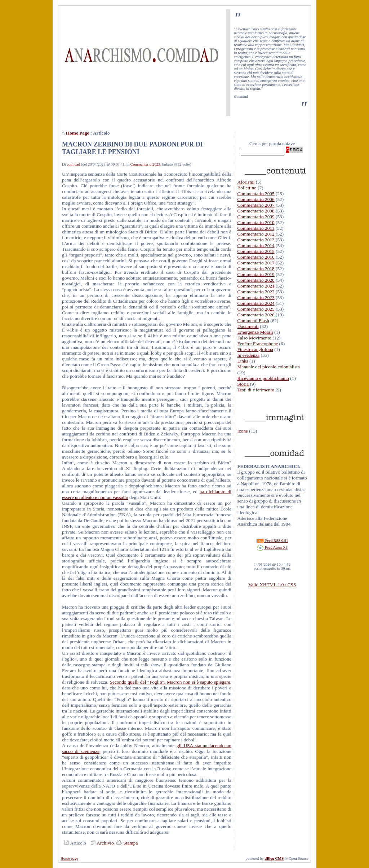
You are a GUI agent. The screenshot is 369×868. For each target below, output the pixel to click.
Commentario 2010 (256, 222)
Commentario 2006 (256, 199)
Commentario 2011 (256, 228)
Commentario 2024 (256, 303)
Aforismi (246, 182)
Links (243, 361)
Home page (69, 858)
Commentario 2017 (256, 263)
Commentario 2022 (256, 292)
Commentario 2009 (256, 217)
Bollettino (247, 188)
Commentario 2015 (256, 251)
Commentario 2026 (256, 315)
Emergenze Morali (255, 332)
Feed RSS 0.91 (272, 541)
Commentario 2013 (256, 240)
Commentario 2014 (256, 246)
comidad (73, 164)
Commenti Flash (253, 321)
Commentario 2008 (256, 211)
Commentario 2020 (256, 280)
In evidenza (248, 355)
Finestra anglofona (255, 349)
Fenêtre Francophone (257, 344)
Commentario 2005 (256, 194)
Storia (243, 384)
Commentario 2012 (256, 234)
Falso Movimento (254, 338)
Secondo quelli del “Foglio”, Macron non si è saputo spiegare (170, 682)
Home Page (78, 133)
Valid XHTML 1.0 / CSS (272, 585)
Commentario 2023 (145, 164)
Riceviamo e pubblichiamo (263, 378)
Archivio (101, 843)
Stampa (126, 843)
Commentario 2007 (256, 205)
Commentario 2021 (256, 286)
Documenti (248, 326)
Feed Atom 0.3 (272, 547)
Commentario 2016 (256, 257)
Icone (243, 431)
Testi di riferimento (256, 390)
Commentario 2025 (256, 309)
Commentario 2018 (256, 269)
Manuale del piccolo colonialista (268, 367)
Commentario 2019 (256, 274)
